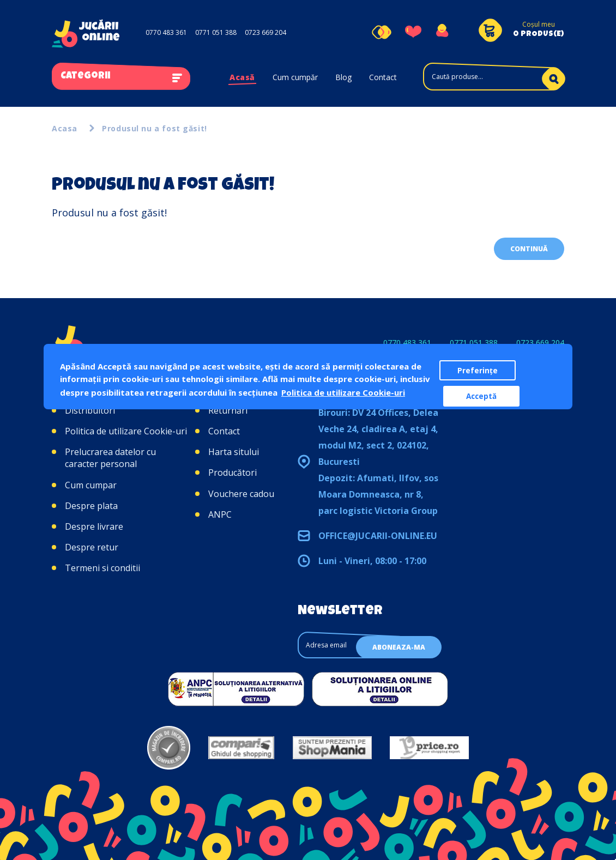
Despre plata (91, 506)
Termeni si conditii (102, 568)
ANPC (220, 514)
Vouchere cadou (241, 494)
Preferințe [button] (478, 371)
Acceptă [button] (481, 396)
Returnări (228, 410)
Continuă (529, 249)
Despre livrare (94, 526)
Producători (232, 473)
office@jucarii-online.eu (378, 536)
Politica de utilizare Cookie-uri (126, 431)
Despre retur (92, 547)
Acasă (242, 77)
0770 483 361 (166, 32)
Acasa (65, 128)
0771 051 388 (216, 32)
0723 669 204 (265, 32)
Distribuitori (90, 410)
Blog (343, 77)
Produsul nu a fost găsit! (155, 128)
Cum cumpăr (295, 77)
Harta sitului (234, 452)
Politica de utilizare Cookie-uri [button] (343, 392)
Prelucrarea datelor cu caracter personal (110, 458)
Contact (383, 77)
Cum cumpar (91, 485)
